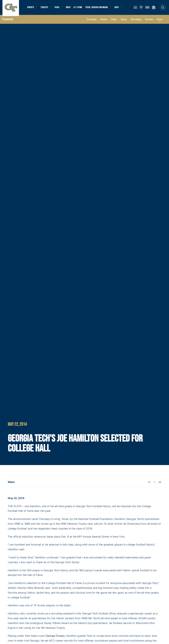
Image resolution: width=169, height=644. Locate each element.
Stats (114, 22)
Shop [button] (71, 8)
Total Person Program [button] (100, 8)
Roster (104, 22)
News (124, 22)
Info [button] (121, 8)
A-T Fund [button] (81, 8)
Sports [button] (31, 8)
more (160, 22)
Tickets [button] (46, 8)
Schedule (92, 22)
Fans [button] (59, 8)
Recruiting (136, 22)
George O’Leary (55, 638)
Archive (149, 22)
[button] (163, 9)
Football (8, 21)
